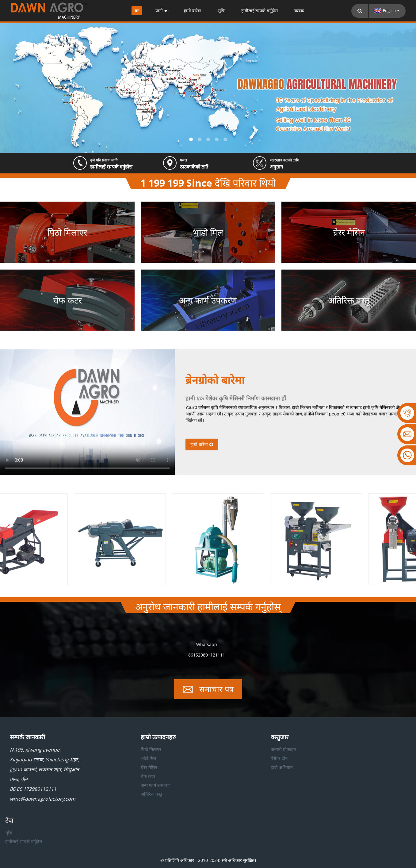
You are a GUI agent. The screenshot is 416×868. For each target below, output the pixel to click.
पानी (161, 11)
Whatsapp (207, 649)
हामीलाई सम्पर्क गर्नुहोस (260, 11)
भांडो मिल (129, 758)
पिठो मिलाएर (132, 749)
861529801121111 (207, 660)
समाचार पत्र (216, 694)
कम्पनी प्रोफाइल (262, 749)
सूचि (221, 11)
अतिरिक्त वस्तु (132, 794)
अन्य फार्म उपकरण (137, 785)
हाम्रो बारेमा (193, 11)
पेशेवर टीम (257, 758)
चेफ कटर (129, 776)
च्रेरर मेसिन (130, 767)
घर (137, 11)
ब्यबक (299, 11)
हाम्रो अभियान (260, 767)
